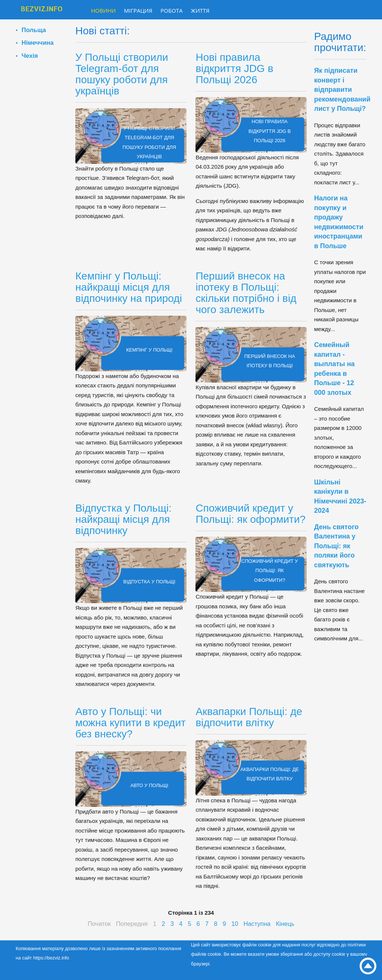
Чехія (30, 56)
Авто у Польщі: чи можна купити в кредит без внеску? (131, 723)
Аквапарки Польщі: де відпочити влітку (249, 717)
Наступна (257, 924)
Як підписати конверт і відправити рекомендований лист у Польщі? (342, 90)
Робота (171, 10)
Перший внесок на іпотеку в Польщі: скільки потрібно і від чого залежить (246, 293)
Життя (200, 10)
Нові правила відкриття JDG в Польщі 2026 (234, 68)
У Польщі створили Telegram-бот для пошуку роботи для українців (122, 74)
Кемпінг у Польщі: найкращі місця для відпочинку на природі (129, 287)
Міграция (138, 10)
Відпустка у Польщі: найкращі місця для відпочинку (123, 519)
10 (235, 924)
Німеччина (38, 43)
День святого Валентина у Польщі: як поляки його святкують (336, 546)
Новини (103, 10)
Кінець (285, 924)
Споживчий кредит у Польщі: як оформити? (251, 514)
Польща (34, 30)
